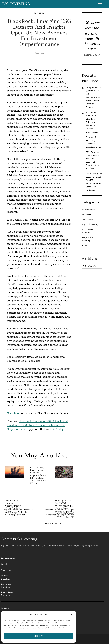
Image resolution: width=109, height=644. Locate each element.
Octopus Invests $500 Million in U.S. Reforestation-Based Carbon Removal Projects (94, 97)
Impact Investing (90, 224)
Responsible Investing (87, 239)
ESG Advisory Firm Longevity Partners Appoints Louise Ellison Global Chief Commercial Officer (39, 475)
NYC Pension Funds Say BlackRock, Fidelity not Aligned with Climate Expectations (92, 122)
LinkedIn (5, 608)
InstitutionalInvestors (7, 593)
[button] (72, 615)
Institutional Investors (88, 231)
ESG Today (57, 429)
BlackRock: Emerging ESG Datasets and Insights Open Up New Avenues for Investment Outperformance (37, 425)
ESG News (39, 13)
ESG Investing (16, 4)
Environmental (89, 210)
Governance (87, 220)
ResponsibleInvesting (7, 585)
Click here (13, 413)
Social (84, 245)
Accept (39, 636)
